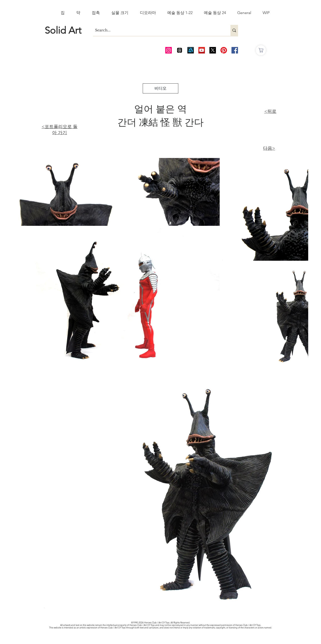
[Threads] (180, 50)
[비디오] (160, 88)
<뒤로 (270, 111)
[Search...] (157, 30)
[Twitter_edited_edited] (213, 50)
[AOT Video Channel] (202, 50)
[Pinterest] (224, 50)
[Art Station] (191, 50)
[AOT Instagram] (169, 50)
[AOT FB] (235, 50)
